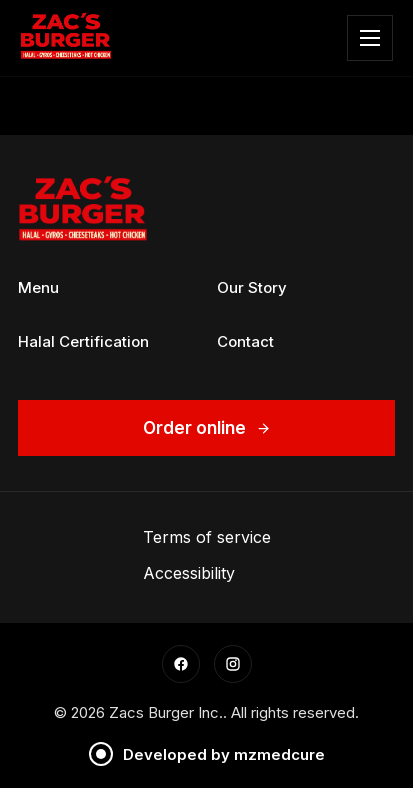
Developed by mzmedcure (207, 754)
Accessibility (189, 573)
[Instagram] (233, 664)
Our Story (252, 287)
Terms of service (207, 537)
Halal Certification (83, 341)
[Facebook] (181, 664)
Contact (245, 341)
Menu (38, 287)
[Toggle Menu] (370, 38)
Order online (207, 428)
